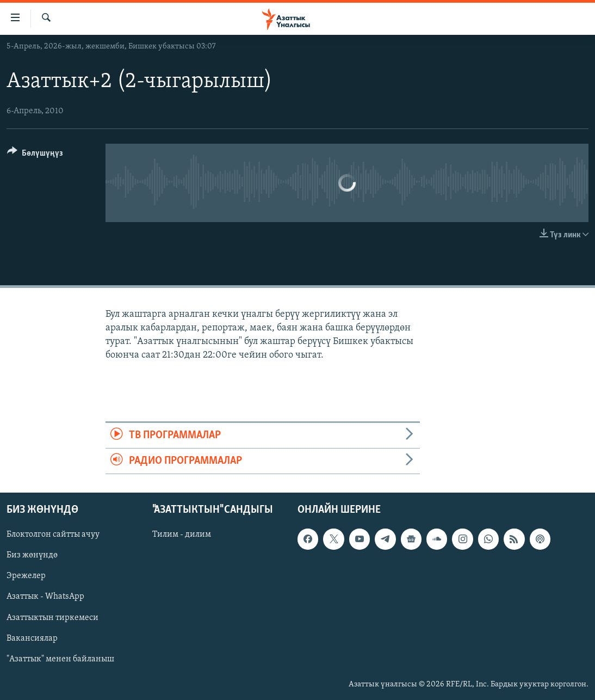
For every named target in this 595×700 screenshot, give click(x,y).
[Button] (35, 155)
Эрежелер (26, 576)
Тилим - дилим (182, 535)
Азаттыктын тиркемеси (52, 618)
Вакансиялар (32, 638)
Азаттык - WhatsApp (45, 597)
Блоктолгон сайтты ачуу (53, 535)
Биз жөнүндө (32, 556)
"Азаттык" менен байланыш (60, 659)
